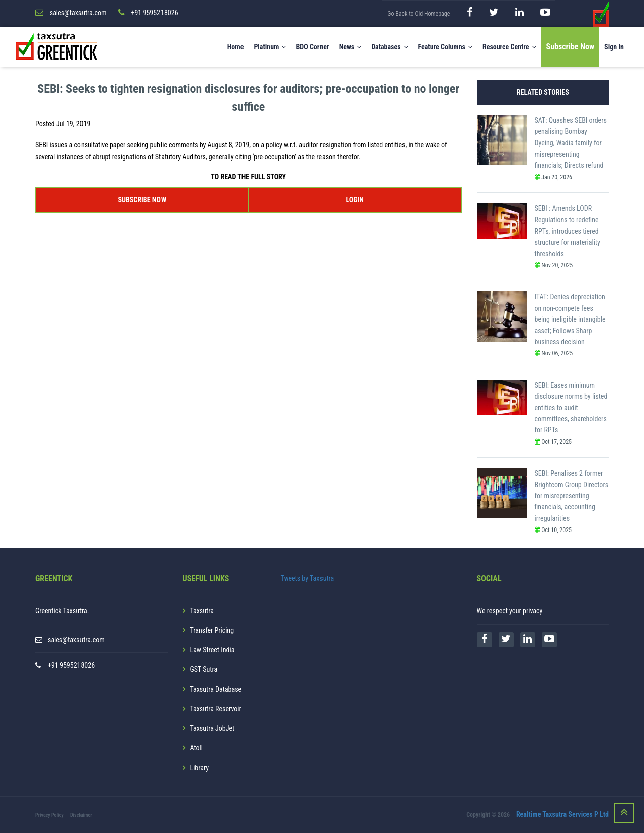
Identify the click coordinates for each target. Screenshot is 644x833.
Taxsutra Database (216, 689)
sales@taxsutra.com (76, 640)
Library (200, 768)
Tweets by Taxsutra (307, 578)
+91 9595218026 (71, 665)
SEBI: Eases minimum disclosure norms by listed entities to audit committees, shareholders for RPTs (571, 408)
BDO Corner (312, 47)
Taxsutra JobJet (213, 728)
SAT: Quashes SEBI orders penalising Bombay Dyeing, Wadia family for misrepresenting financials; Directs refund (571, 143)
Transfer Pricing (212, 630)
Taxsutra (202, 611)
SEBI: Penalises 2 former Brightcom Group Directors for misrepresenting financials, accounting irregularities (572, 496)
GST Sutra (204, 669)
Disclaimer (81, 815)
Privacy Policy (50, 815)
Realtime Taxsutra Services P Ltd (562, 814)
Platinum (270, 47)
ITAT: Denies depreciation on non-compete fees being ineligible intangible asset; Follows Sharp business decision (570, 320)
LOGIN (354, 200)
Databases (389, 47)
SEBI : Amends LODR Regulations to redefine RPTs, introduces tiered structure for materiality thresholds (568, 231)
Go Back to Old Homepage (419, 14)
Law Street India (213, 650)
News (350, 47)
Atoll (196, 748)
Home (236, 47)
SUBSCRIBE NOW (142, 200)
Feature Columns (445, 47)
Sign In (614, 47)
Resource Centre (509, 47)
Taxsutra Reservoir (216, 709)
